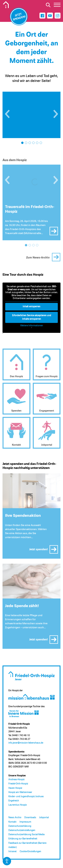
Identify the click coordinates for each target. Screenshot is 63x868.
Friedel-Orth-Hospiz (18, 784)
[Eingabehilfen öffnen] (7, 861)
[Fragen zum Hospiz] (47, 366)
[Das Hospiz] (16, 366)
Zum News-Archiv (38, 259)
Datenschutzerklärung (20, 826)
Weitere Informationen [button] (32, 325)
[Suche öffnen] (48, 5)
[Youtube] (50, 16)
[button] (7, 114)
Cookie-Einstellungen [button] (30, 852)
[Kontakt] (16, 434)
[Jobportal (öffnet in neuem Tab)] (47, 434)
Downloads (30, 818)
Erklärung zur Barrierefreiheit (23, 839)
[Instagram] (58, 16)
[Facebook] (42, 16)
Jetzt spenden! (38, 551)
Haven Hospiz (15, 788)
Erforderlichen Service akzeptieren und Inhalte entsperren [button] (32, 317)
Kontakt (12, 822)
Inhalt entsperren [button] (32, 306)
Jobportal (44, 818)
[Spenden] (16, 400)
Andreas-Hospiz (16, 780)
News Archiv (15, 818)
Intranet (13, 852)
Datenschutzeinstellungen (22, 830)
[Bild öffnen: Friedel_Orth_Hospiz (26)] (32, 115)
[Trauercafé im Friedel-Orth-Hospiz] (32, 183)
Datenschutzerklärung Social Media (26, 835)
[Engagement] (47, 400)
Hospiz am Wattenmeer (20, 792)
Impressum (25, 822)
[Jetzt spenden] (19, 17)
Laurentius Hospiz (18, 805)
